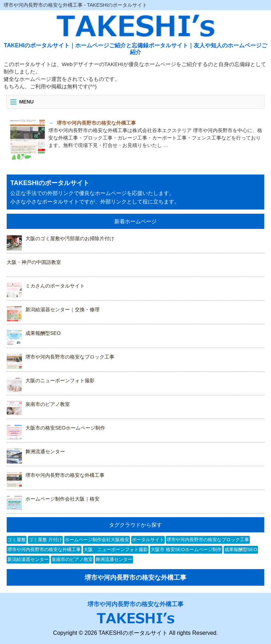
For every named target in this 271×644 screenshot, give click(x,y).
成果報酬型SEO (43, 333)
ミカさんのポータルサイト (55, 286)
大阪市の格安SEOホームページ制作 (65, 428)
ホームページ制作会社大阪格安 (97, 540)
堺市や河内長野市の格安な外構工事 (65, 475)
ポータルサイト (148, 540)
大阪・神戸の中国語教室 (34, 262)
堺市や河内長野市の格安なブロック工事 (70, 357)
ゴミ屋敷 (17, 540)
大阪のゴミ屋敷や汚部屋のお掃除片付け (70, 238)
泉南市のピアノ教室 (48, 404)
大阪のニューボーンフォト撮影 (60, 380)
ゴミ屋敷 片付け (45, 540)
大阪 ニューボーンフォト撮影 (116, 550)
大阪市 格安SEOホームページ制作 (186, 550)
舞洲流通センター (45, 451)
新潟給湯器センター (28, 559)
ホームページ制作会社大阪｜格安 (62, 499)
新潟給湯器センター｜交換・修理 (62, 309)
